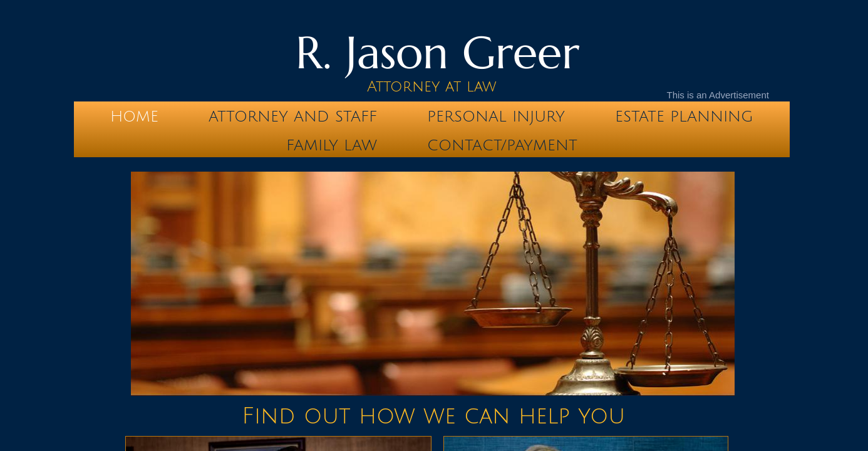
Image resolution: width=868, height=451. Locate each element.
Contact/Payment (502, 145)
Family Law (332, 145)
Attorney (403, 86)
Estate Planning (684, 117)
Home (134, 117)
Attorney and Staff (293, 117)
